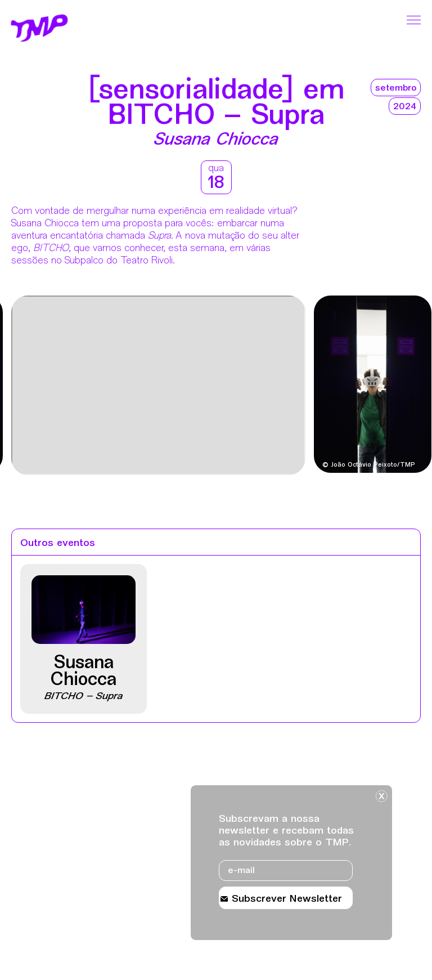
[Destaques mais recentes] (43, 387)
